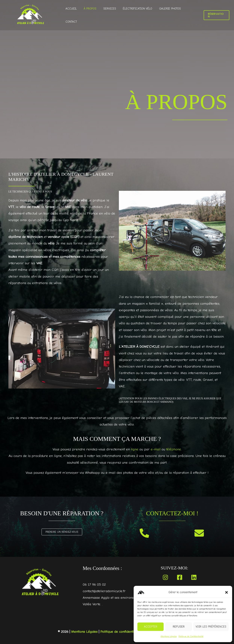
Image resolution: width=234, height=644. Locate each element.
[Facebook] (180, 577)
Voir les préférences (211, 627)
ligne (134, 449)
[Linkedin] (194, 577)
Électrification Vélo (138, 15)
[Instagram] (165, 577)
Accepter (151, 627)
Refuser (179, 627)
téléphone (174, 449)
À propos (93, 15)
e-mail (155, 449)
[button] (227, 592)
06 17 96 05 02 (94, 585)
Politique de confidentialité (120, 632)
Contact (191, 15)
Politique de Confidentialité (191, 636)
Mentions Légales (169, 636)
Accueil (75, 15)
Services (111, 15)
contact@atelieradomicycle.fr (105, 591)
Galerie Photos (169, 15)
